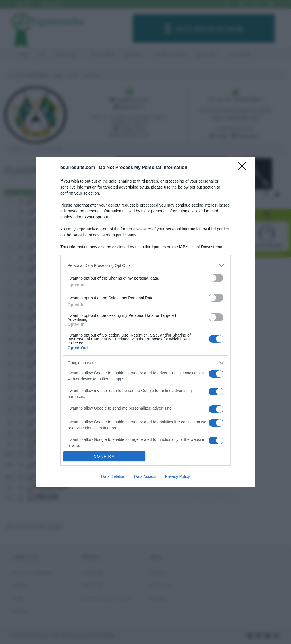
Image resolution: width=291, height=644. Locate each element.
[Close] (244, 168)
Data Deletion (113, 476)
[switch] (216, 278)
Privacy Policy (177, 476)
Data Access (145, 476)
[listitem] (145, 266)
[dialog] (145, 322)
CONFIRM (104, 456)
